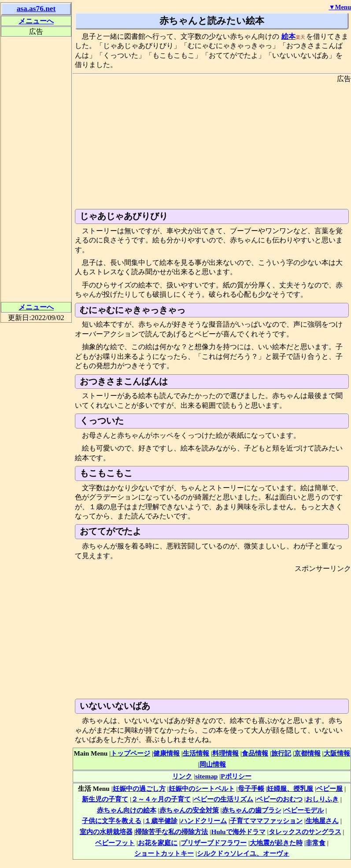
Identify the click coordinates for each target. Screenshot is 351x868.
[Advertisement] (212, 145)
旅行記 (281, 753)
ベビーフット (115, 843)
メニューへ (36, 21)
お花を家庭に (158, 843)
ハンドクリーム (204, 821)
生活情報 (196, 753)
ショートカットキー (164, 853)
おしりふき (322, 799)
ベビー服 (329, 788)
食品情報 (255, 753)
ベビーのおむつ (279, 799)
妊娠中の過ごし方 (139, 788)
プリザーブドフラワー (214, 843)
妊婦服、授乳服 (290, 788)
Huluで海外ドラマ (238, 832)
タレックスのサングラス (305, 832)
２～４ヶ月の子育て (161, 799)
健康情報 (166, 753)
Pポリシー (236, 776)
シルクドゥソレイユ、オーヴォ (243, 853)
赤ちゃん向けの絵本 (127, 810)
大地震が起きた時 (276, 843)
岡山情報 (213, 764)
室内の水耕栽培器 (106, 832)
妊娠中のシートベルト (202, 788)
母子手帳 (251, 788)
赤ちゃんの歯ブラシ (252, 810)
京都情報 (307, 753)
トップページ (130, 753)
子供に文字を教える (112, 821)
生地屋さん (322, 821)
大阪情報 (337, 753)
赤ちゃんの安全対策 (189, 810)
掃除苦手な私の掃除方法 (172, 832)
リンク (182, 776)
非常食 (316, 843)
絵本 (288, 36)
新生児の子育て (105, 799)
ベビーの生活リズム (224, 799)
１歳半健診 (161, 821)
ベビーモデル (304, 810)
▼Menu (340, 7)
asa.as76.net (36, 9)
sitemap (206, 776)
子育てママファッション (266, 821)
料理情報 (225, 753)
